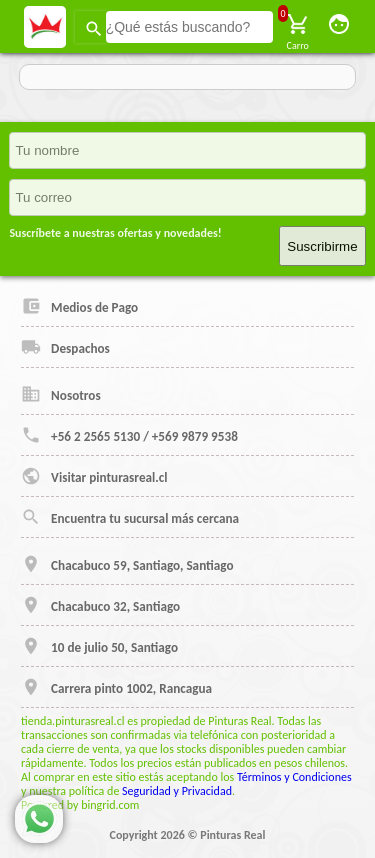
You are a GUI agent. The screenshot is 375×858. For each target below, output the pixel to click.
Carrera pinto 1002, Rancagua (116, 687)
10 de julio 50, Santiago (99, 646)
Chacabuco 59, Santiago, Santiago (127, 564)
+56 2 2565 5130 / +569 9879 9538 (129, 435)
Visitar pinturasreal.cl (94, 476)
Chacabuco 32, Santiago (100, 605)
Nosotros (61, 394)
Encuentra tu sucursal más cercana (130, 517)
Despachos (65, 347)
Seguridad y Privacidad (177, 791)
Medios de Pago (79, 306)
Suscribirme (322, 246)
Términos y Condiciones (294, 777)
